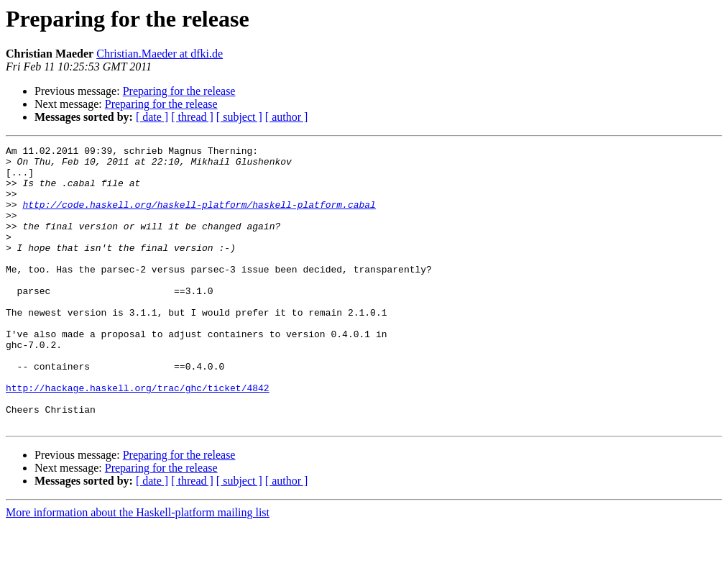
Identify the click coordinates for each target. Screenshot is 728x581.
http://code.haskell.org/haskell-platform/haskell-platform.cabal (199, 217)
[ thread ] (192, 117)
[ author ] (287, 117)
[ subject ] (239, 117)
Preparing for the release (179, 91)
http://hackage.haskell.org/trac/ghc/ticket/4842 (138, 437)
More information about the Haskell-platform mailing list (138, 568)
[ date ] (152, 117)
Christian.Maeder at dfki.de (160, 54)
